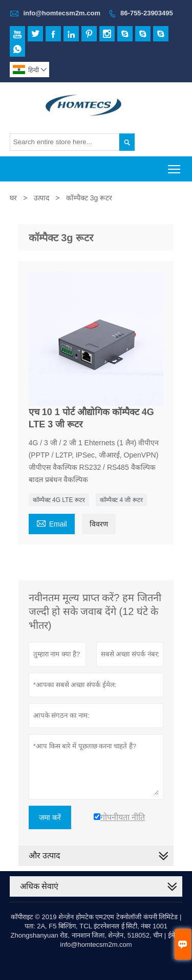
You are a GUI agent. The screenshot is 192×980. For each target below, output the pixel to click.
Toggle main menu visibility (175, 166)
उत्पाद (41, 198)
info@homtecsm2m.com (62, 13)
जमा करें (50, 817)
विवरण (99, 524)
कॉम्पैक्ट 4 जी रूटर (121, 500)
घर (13, 198)
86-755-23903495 (147, 13)
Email (52, 523)
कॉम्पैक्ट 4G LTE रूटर (59, 500)
